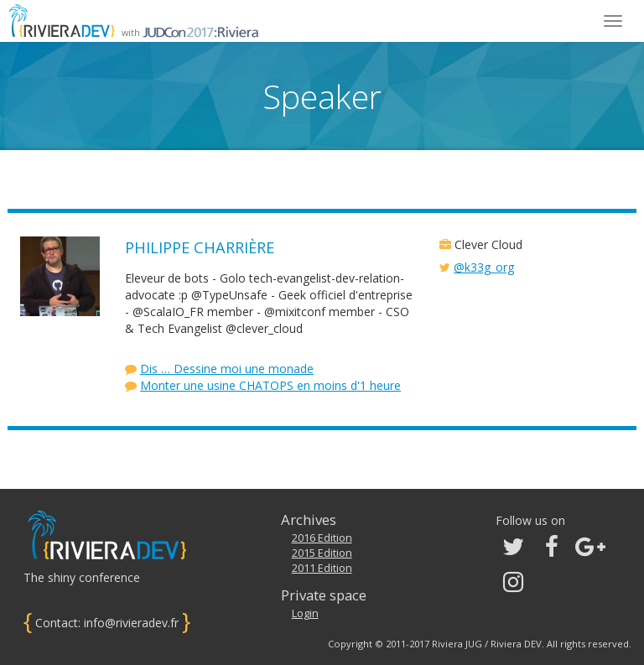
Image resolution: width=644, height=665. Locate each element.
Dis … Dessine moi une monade (227, 369)
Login (305, 613)
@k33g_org (484, 267)
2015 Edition (322, 553)
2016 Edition (322, 538)
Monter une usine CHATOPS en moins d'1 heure (270, 385)
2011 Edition (322, 568)
